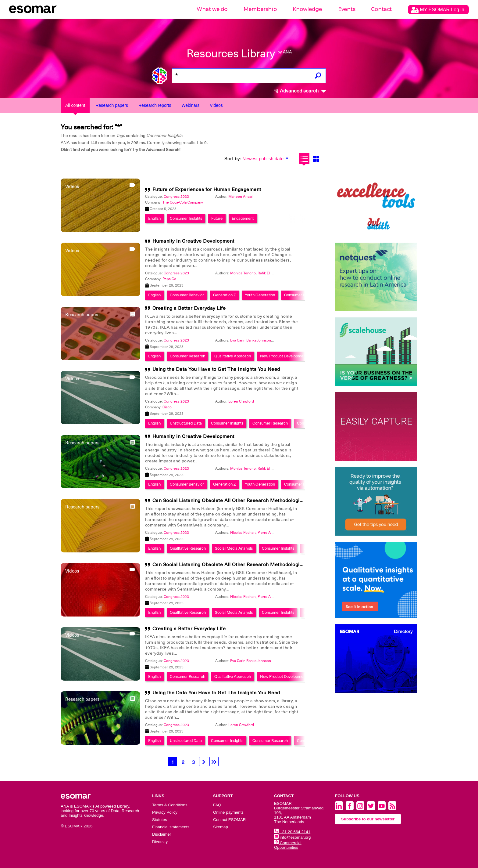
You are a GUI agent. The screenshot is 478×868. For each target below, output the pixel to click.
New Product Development (283, 356)
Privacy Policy (165, 812)
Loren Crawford (241, 401)
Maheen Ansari (241, 197)
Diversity (160, 842)
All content (75, 105)
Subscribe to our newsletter (368, 819)
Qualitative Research (188, 548)
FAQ (217, 805)
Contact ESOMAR (229, 820)
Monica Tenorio (243, 273)
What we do (212, 9)
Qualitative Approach (233, 356)
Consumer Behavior (187, 295)
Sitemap (221, 827)
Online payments (228, 812)
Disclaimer (162, 834)
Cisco (167, 407)
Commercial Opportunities (288, 845)
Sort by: (233, 159)
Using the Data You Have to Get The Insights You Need (216, 369)
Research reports (155, 105)
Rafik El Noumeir (271, 273)
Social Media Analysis (234, 548)
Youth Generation (260, 295)
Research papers (112, 105)
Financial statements (171, 827)
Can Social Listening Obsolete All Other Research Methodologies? (230, 501)
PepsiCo (169, 279)
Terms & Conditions (170, 805)
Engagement (243, 218)
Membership (260, 9)
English (154, 218)
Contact (381, 9)
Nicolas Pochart (243, 533)
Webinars (190, 105)
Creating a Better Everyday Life (189, 308)
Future (217, 218)
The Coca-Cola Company (183, 202)
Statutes (160, 820)
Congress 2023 (176, 197)
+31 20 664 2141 (292, 832)
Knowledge (307, 9)
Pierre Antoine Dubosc (276, 533)
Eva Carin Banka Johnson (251, 340)
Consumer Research (187, 356)
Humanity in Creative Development (193, 241)
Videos (216, 105)
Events (347, 9)
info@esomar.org (292, 837)
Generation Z (224, 295)
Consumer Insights (186, 218)
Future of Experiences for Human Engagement (207, 190)
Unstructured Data (186, 423)
